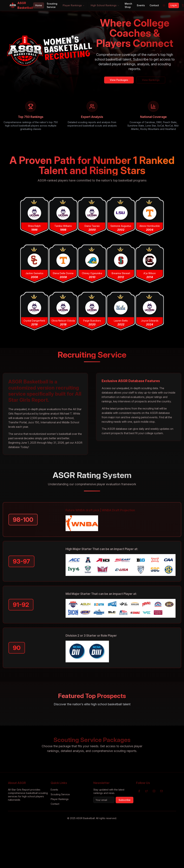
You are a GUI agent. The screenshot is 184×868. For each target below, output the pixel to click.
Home (39, 5)
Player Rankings (74, 5)
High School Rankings (105, 5)
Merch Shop (128, 5)
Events (141, 5)
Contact (154, 5)
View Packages (119, 80)
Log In (174, 5)
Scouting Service (52, 5)
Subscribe (125, 800)
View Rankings (151, 80)
